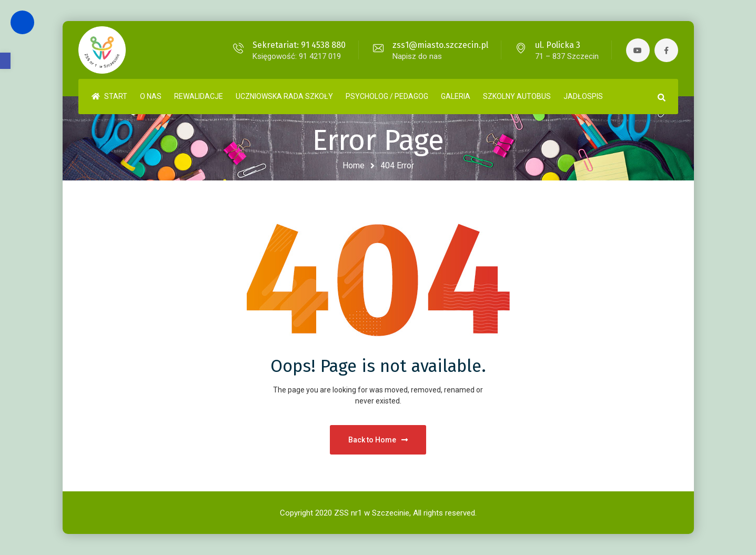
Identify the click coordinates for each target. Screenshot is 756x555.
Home (354, 165)
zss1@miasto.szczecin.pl (440, 45)
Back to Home (378, 440)
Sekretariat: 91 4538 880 (299, 45)
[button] (5, 61)
